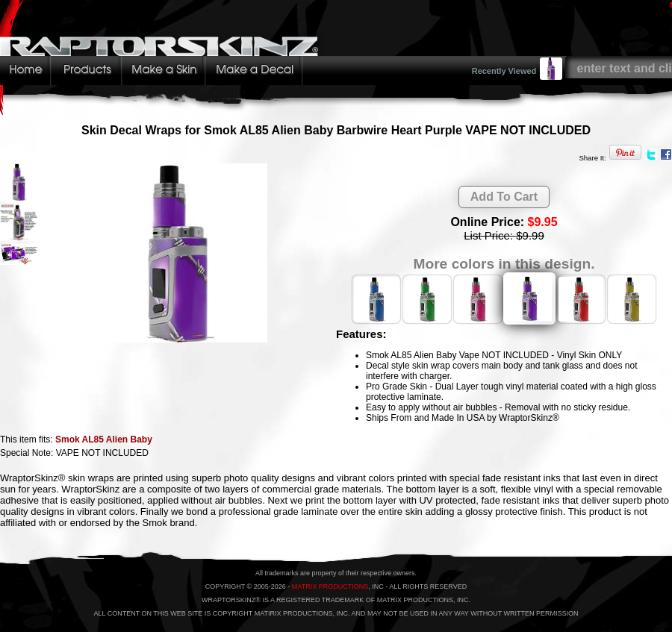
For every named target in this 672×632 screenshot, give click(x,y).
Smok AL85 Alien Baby (104, 439)
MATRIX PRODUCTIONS (330, 586)
